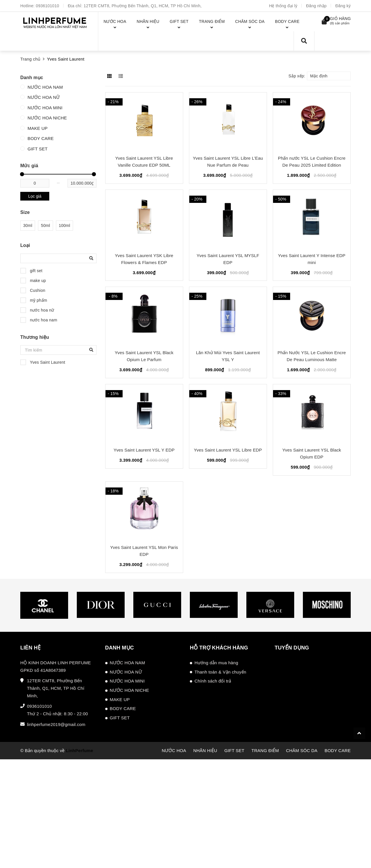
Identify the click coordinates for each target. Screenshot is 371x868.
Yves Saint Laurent (47, 362)
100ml (64, 226)
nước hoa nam (43, 320)
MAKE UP (38, 128)
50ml (45, 226)
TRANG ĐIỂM (265, 750)
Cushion (37, 290)
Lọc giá (35, 196)
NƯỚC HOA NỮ (44, 97)
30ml (28, 226)
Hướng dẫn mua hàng (216, 663)
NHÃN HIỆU (205, 750)
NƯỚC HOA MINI (45, 108)
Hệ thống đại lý (283, 6)
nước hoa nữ (41, 310)
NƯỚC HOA (174, 750)
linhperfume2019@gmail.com (56, 724)
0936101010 (48, 6)
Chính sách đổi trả (213, 681)
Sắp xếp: (297, 76)
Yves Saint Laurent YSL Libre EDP (228, 450)
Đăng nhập (316, 6)
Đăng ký (343, 6)
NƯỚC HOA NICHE (47, 118)
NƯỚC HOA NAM (45, 87)
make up (37, 281)
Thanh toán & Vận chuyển (220, 672)
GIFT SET (38, 149)
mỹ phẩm (38, 300)
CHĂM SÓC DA (302, 750)
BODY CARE (41, 138)
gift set (36, 271)
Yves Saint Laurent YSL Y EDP (144, 450)
